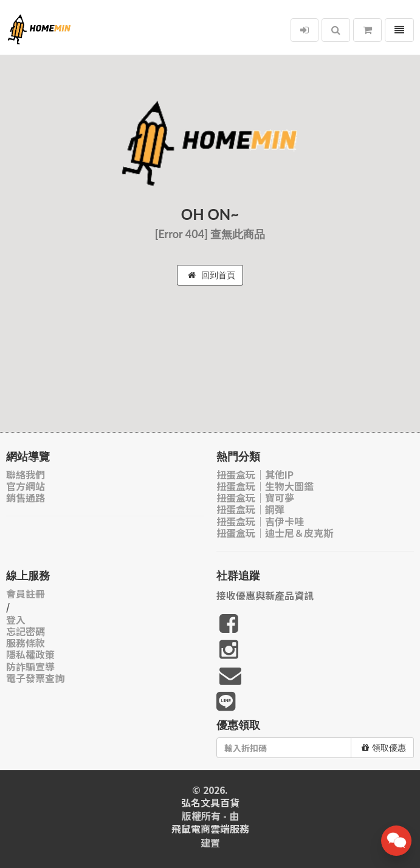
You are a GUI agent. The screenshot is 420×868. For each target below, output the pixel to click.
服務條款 (26, 643)
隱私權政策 (30, 654)
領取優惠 (384, 748)
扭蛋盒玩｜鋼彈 (250, 509)
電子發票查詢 (35, 678)
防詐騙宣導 (30, 667)
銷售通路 (26, 498)
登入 (16, 620)
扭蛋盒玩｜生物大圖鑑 (265, 486)
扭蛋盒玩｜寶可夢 (255, 498)
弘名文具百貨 (210, 803)
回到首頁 (212, 275)
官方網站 (26, 486)
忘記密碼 (26, 631)
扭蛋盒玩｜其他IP (255, 475)
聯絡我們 (26, 475)
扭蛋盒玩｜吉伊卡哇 (260, 521)
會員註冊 (26, 594)
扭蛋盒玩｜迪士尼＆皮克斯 (275, 533)
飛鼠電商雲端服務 (210, 829)
